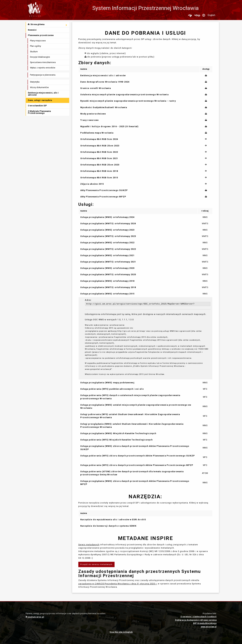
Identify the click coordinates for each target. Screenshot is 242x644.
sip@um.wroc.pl (35, 617)
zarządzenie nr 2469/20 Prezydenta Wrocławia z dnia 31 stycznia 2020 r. (118, 584)
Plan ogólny (35, 46)
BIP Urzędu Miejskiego (205, 623)
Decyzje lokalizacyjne (40, 57)
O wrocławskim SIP (37, 106)
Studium (34, 52)
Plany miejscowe (38, 41)
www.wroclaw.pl (209, 627)
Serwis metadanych (89, 545)
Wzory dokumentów (39, 87)
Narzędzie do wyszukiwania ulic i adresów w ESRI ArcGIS (113, 520)
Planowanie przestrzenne (41, 35)
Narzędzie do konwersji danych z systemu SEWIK (108, 526)
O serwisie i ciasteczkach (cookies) (199, 617)
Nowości (32, 30)
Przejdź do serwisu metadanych (96, 564)
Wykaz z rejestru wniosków (43, 68)
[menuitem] (48, 25)
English (211, 15)
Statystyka (35, 82)
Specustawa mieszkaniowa (43, 62)
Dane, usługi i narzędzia (40, 100)
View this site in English (121, 632)
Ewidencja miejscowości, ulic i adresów (43, 94)
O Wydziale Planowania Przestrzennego (39, 112)
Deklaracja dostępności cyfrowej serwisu (196, 620)
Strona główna (36, 24)
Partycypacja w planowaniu (43, 75)
